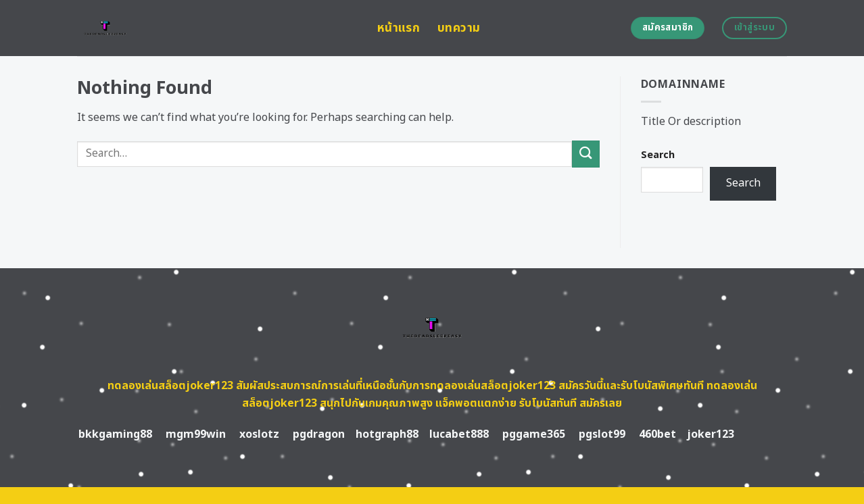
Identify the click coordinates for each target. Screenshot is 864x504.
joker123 (711, 434)
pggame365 (534, 434)
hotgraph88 (387, 434)
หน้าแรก (399, 28)
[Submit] (585, 154)
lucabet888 (459, 434)
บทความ (459, 28)
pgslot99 (602, 434)
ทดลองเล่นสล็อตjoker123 (170, 386)
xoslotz (259, 434)
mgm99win (196, 434)
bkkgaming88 (115, 434)
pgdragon (319, 434)
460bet (657, 434)
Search (658, 155)
